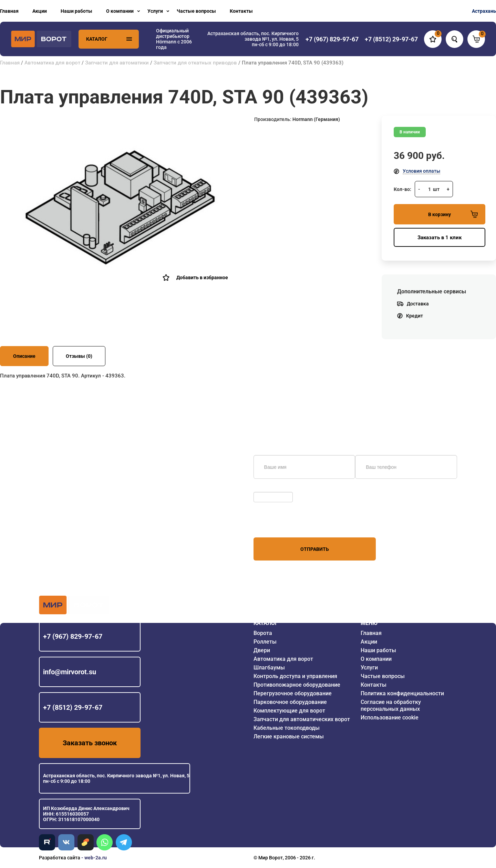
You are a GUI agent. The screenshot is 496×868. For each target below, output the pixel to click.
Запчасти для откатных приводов (195, 63)
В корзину (453, 214)
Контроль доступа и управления (295, 676)
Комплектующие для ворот (289, 711)
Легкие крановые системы (289, 736)
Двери (262, 650)
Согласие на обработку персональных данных (391, 705)
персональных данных (280, 524)
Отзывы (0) (79, 356)
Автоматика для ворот (52, 63)
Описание (24, 356)
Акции (40, 11)
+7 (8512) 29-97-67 (73, 707)
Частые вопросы (196, 11)
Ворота (263, 633)
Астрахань (484, 11)
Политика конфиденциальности (402, 693)
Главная (9, 11)
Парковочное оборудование (290, 702)
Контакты (241, 11)
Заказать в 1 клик (440, 238)
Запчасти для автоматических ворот (302, 719)
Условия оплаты (421, 171)
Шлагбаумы (269, 668)
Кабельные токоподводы (287, 728)
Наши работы (76, 11)
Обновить (266, 488)
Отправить (315, 549)
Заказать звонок (90, 743)
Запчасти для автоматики (117, 63)
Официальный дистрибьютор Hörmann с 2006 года (174, 39)
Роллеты (265, 642)
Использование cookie (390, 718)
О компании (120, 11)
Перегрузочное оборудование (293, 693)
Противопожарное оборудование (297, 685)
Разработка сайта (60, 858)
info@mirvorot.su (70, 672)
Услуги (155, 11)
